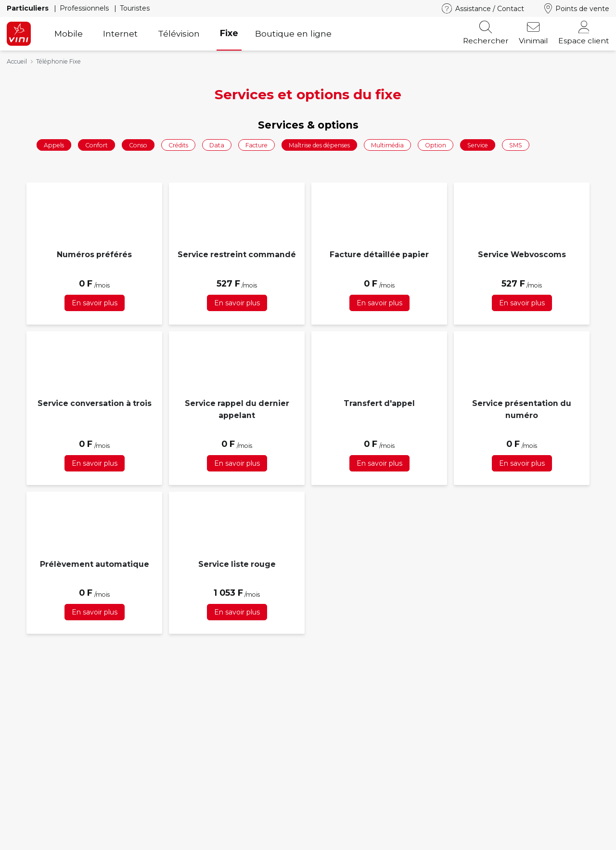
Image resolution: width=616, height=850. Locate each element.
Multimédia (387, 145)
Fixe (229, 33)
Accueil (17, 61)
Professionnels (85, 8)
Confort (96, 145)
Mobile (69, 33)
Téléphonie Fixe (58, 61)
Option (436, 145)
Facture (257, 145)
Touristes (135, 8)
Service (478, 145)
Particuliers (29, 8)
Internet (120, 33)
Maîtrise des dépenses (319, 145)
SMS (516, 145)
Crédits (178, 145)
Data (217, 145)
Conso (138, 145)
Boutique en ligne (293, 33)
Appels (54, 145)
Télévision (179, 33)
